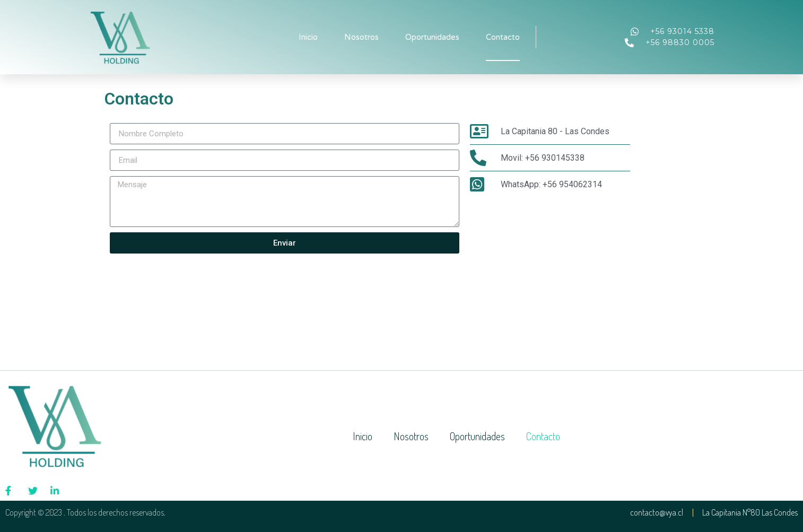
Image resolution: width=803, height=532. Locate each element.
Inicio (308, 37)
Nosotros (361, 37)
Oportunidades (432, 37)
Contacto (503, 37)
